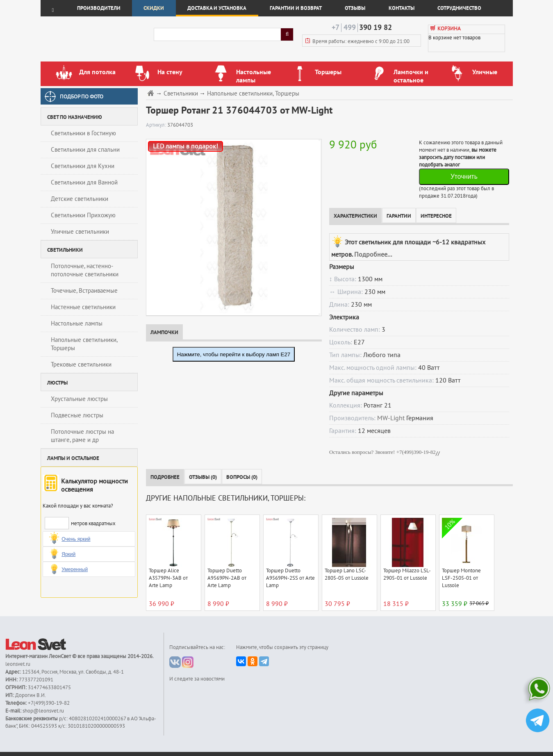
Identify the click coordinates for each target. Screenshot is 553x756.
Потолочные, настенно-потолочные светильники (85, 270)
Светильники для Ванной (84, 182)
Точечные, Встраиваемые (84, 291)
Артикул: (157, 125)
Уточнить (464, 176)
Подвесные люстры (77, 415)
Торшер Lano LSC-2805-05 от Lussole (347, 574)
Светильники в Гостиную (83, 133)
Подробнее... (373, 255)
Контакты (402, 8)
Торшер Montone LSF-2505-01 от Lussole (461, 578)
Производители (99, 8)
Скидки (154, 8)
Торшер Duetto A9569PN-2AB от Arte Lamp (227, 578)
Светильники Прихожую (83, 215)
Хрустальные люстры (79, 399)
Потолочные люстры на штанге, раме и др (82, 436)
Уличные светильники (80, 232)
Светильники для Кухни (83, 166)
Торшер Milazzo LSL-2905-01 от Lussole (407, 574)
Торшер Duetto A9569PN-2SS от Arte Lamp (290, 578)
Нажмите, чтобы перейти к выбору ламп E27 (234, 354)
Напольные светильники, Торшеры (84, 344)
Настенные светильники (83, 307)
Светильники (181, 94)
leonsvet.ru (18, 664)
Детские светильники (80, 199)
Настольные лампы (77, 323)
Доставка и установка (217, 8)
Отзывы (355, 8)
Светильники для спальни (85, 150)
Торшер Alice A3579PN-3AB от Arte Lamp (168, 578)
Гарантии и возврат (296, 8)
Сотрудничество (459, 8)
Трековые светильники (81, 364)
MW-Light (391, 418)
